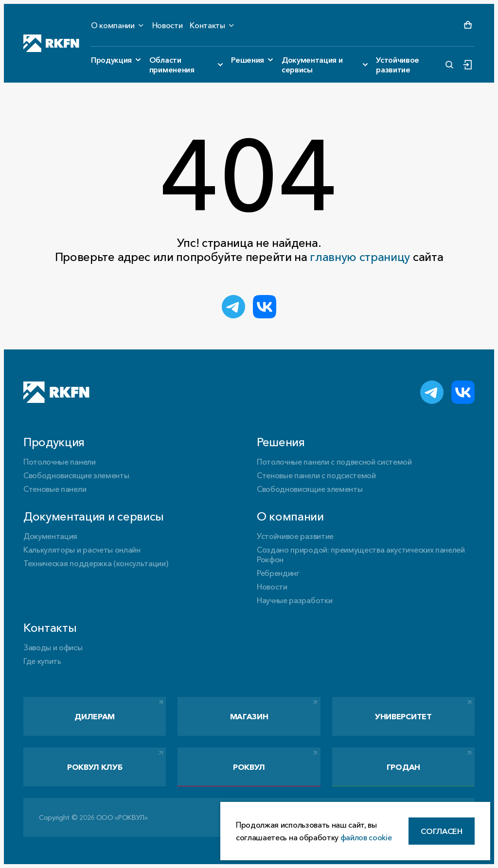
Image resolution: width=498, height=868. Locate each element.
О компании (113, 25)
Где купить (42, 661)
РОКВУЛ (249, 767)
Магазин (249, 716)
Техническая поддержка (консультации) (96, 563)
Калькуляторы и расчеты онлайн (82, 550)
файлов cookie (366, 837)
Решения (248, 60)
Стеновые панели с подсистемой (316, 475)
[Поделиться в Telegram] (233, 307)
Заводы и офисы (53, 647)
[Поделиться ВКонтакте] (265, 307)
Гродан (403, 767)
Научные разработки (294, 600)
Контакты (207, 25)
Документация (50, 536)
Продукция (111, 60)
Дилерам (95, 716)
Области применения (172, 65)
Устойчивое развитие (398, 65)
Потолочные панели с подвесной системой (334, 462)
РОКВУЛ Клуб (95, 767)
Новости (168, 25)
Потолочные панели (60, 462)
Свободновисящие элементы (76, 475)
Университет (403, 716)
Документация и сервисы (312, 65)
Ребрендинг (278, 573)
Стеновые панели (55, 489)
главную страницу (360, 257)
